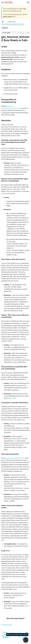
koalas (15, 441)
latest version (8, 17)
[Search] (28, 2)
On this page (6, 33)
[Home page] (3, 22)
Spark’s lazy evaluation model (15, 458)
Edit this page (7, 625)
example (13, 398)
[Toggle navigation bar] (3, 2)
